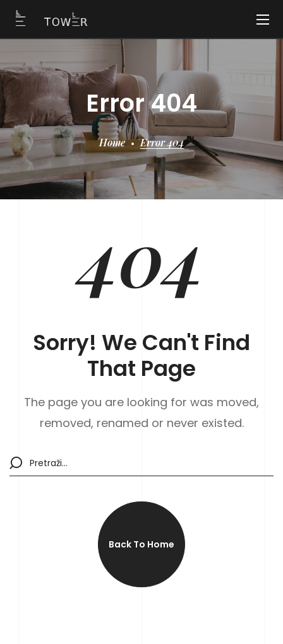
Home (112, 142)
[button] (141, 544)
